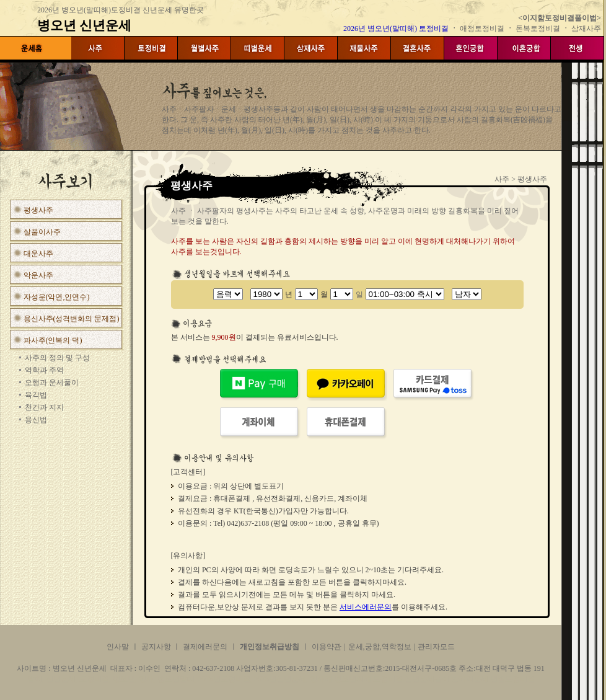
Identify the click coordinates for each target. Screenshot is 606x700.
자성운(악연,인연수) (57, 297)
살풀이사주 (42, 232)
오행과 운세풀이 (52, 383)
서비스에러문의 (366, 607)
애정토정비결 (483, 29)
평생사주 (38, 210)
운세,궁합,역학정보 (380, 647)
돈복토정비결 (538, 29)
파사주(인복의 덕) (53, 340)
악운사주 (38, 275)
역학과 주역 (44, 370)
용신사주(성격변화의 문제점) (72, 319)
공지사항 (157, 647)
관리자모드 (436, 647)
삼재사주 (586, 29)
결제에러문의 (205, 647)
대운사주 (38, 254)
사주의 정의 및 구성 (57, 358)
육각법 (36, 395)
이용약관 (327, 647)
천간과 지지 (44, 407)
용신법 (36, 420)
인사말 (118, 647)
